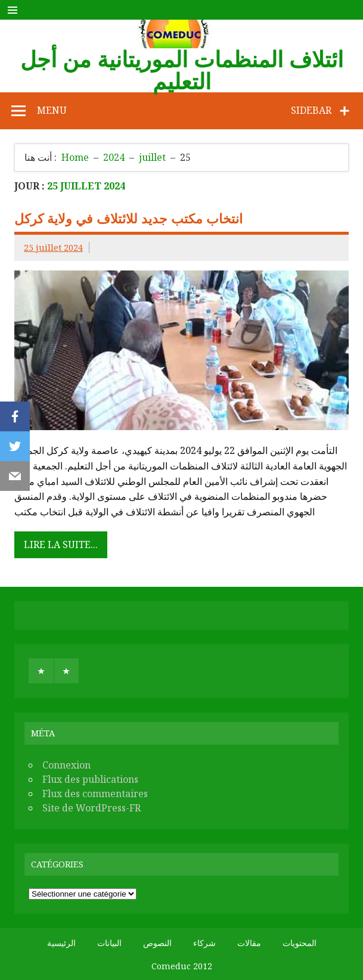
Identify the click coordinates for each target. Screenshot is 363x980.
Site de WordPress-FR (91, 808)
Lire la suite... (61, 545)
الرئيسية (61, 943)
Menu (52, 110)
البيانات (109, 943)
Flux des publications (90, 779)
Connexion (66, 765)
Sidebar (311, 110)
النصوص (157, 943)
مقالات (249, 943)
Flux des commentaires (95, 794)
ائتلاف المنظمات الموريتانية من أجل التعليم (182, 70)
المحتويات (300, 943)
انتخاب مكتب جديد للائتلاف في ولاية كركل (128, 218)
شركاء (204, 943)
